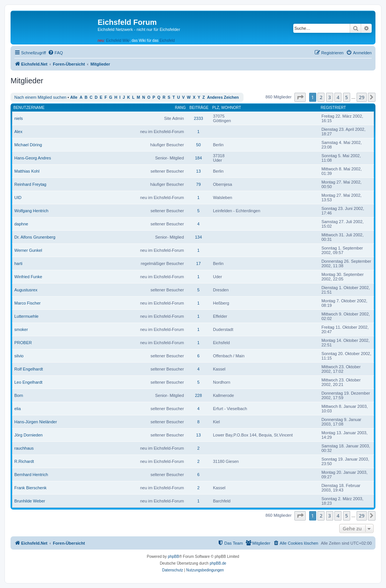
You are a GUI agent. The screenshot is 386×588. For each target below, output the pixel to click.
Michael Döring (28, 145)
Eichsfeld (167, 41)
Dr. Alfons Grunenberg (35, 237)
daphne (21, 224)
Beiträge (199, 108)
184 (198, 158)
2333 (198, 118)
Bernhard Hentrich (31, 475)
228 (198, 395)
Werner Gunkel (28, 250)
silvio (19, 356)
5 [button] (347, 97)
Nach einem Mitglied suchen (40, 97)
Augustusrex (26, 290)
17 (198, 263)
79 (198, 184)
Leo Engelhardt (28, 382)
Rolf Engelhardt (29, 369)
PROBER (23, 343)
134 (198, 237)
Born (19, 395)
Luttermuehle (26, 316)
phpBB (173, 557)
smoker (21, 329)
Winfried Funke (28, 277)
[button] (300, 97)
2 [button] (321, 97)
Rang (180, 108)
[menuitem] (55, 53)
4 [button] (338, 97)
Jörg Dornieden (28, 435)
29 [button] (362, 97)
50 (198, 145)
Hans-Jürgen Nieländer (36, 422)
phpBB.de (218, 563)
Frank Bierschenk (31, 488)
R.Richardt (24, 461)
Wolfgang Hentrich (31, 211)
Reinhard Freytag (30, 184)
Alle (74, 97)
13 (198, 171)
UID (18, 198)
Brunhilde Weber (30, 501)
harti (18, 263)
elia (18, 409)
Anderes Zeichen (223, 97)
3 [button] (330, 97)
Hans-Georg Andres (33, 158)
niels (19, 118)
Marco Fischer (28, 303)
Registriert (333, 108)
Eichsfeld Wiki (118, 41)
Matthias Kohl (27, 171)
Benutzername (29, 108)
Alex (18, 132)
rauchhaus (24, 448)
